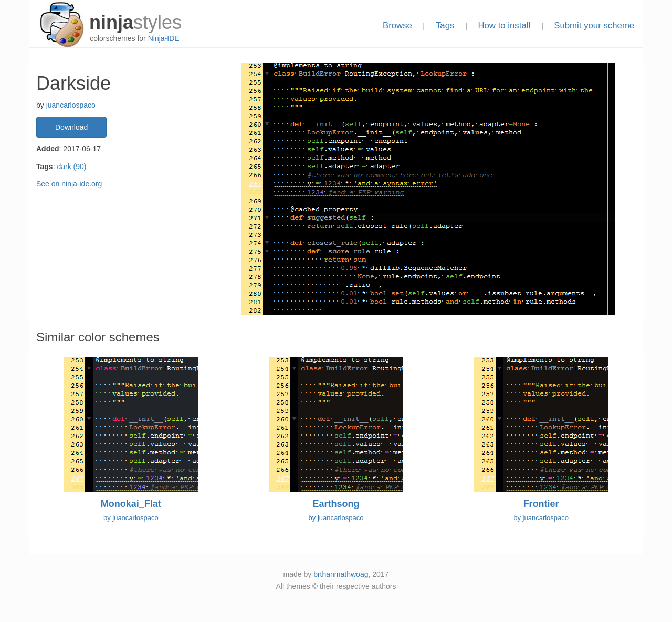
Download (71, 127)
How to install (504, 25)
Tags (445, 25)
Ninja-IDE (164, 38)
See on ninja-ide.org (69, 184)
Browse (397, 25)
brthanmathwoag (341, 574)
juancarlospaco (71, 105)
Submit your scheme (594, 25)
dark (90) (71, 167)
